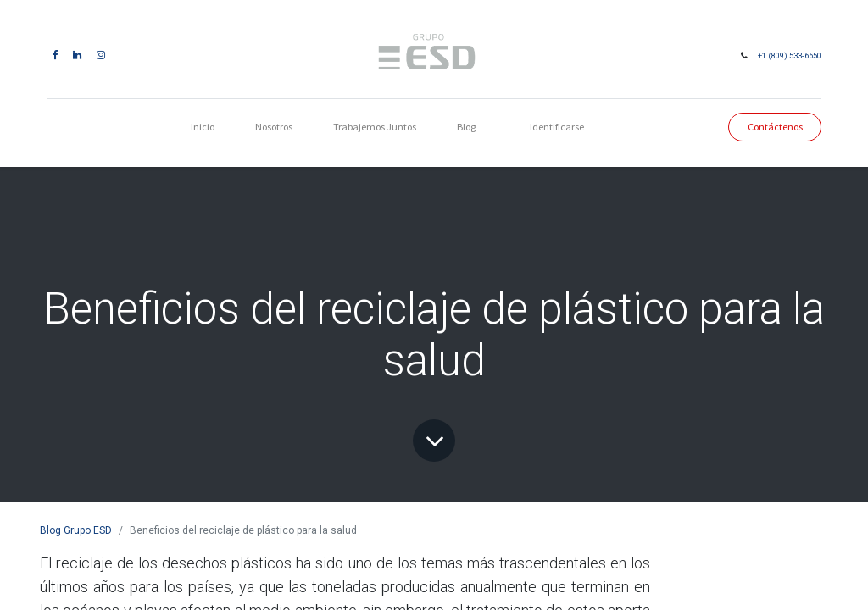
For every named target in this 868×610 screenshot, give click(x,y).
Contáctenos (769, 127)
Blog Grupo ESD (76, 530)
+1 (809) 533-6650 (785, 55)
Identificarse (557, 127)
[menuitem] (203, 127)
